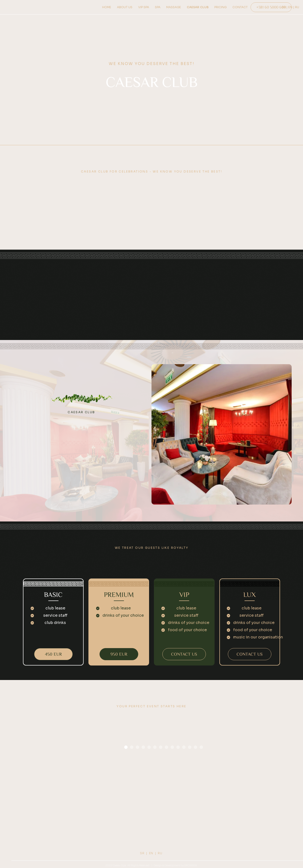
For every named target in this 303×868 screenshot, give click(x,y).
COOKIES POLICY (257, 819)
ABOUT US (47, 813)
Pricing (46, 825)
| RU (159, 853)
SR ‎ (284, 7)
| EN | (290, 7)
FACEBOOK (187, 819)
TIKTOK (187, 825)
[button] (126, 747)
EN (151, 853)
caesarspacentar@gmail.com (116, 829)
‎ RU (297, 7)
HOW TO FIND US (46, 819)
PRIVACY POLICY (257, 813)
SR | (144, 853)
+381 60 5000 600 (117, 824)
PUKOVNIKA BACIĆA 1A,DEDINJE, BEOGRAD (116, 815)
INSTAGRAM (187, 813)
